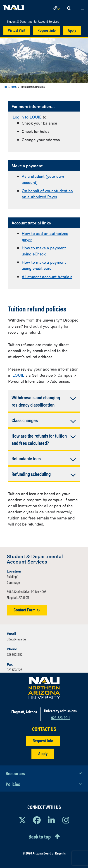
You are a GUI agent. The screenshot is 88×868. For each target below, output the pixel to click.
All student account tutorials (47, 276)
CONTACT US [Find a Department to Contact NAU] (44, 729)
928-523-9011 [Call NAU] (60, 717)
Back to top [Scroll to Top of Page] (40, 836)
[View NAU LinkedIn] (51, 820)
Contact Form (27, 610)
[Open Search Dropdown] (69, 8)
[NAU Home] (14, 7)
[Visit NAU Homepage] (44, 688)
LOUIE (18, 375)
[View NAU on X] (22, 820)
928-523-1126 (14, 670)
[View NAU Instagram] (66, 820)
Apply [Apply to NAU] (43, 753)
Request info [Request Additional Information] (43, 740)
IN (6, 87)
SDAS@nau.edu (16, 639)
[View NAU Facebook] (37, 820)
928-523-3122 (15, 654)
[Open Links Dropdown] (57, 8)
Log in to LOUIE (27, 117)
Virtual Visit (17, 30)
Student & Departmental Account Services (33, 21)
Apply (72, 30)
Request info (47, 30)
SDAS (14, 87)
